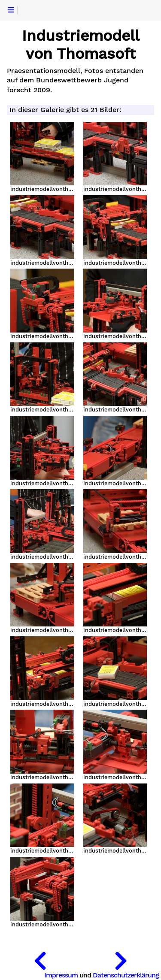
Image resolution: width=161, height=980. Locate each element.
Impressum (61, 975)
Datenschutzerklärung (126, 975)
